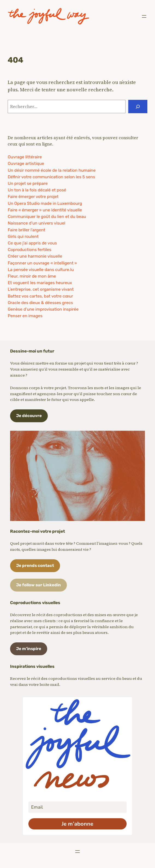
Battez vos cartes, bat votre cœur (40, 296)
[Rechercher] (138, 107)
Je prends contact (35, 566)
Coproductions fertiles (29, 250)
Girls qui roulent (23, 237)
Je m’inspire (29, 649)
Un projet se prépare (28, 183)
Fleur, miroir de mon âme (32, 276)
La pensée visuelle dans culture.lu (41, 270)
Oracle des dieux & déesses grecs (40, 303)
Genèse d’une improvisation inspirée (43, 309)
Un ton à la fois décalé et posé (37, 190)
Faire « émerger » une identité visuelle (45, 210)
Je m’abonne (77, 824)
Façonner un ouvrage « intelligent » (42, 263)
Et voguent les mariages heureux (40, 283)
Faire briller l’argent (26, 230)
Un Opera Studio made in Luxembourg (45, 203)
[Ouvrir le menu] (144, 16)
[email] (77, 807)
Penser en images (25, 316)
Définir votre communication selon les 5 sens (51, 177)
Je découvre (29, 416)
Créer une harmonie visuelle (35, 256)
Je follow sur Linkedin (38, 585)
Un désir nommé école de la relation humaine (52, 170)
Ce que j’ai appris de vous (32, 243)
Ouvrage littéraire (25, 157)
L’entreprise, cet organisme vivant (41, 289)
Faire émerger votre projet (33, 197)
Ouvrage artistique (26, 164)
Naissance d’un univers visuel (36, 223)
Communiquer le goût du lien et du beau (47, 217)
